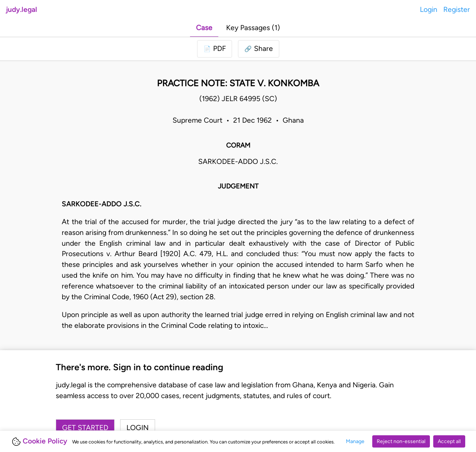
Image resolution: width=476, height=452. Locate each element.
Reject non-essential (401, 441)
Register (457, 9)
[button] (259, 49)
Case (204, 28)
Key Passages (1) (253, 28)
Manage (355, 441)
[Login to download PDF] (215, 49)
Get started (85, 428)
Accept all (449, 441)
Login (429, 9)
